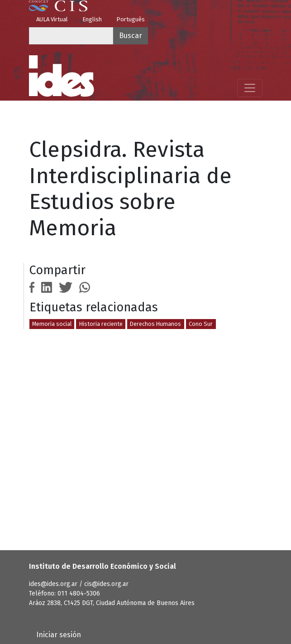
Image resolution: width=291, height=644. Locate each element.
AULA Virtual (52, 19)
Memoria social (52, 324)
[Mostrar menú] (250, 88)
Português (131, 19)
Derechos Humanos (155, 324)
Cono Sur (201, 324)
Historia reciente (101, 324)
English (92, 19)
